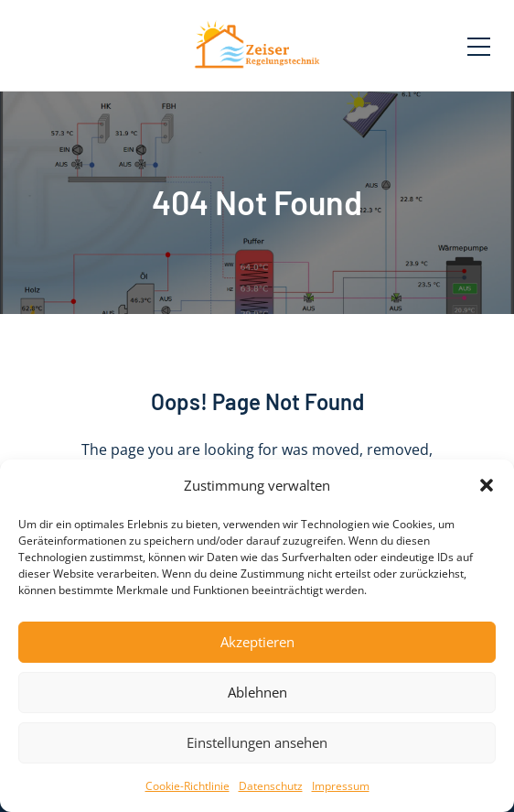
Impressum (341, 786)
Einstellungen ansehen (257, 742)
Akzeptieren (257, 642)
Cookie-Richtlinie (187, 786)
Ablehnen (257, 692)
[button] (487, 485)
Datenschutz (271, 786)
